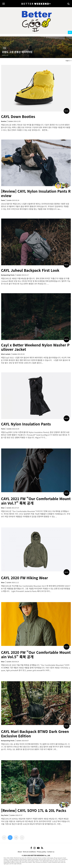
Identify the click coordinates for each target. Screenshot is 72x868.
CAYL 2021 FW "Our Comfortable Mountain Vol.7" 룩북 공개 (36, 501)
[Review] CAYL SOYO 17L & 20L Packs (34, 810)
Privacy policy (41, 852)
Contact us (51, 852)
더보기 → (69, 61)
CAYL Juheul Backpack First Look (30, 270)
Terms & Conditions (29, 852)
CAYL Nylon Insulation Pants (26, 424)
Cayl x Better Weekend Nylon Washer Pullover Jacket (35, 347)
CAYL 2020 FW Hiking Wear (24, 578)
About (20, 852)
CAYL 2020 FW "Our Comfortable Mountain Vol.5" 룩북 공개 (36, 654)
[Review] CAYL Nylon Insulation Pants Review (36, 193)
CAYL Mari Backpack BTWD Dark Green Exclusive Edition (35, 734)
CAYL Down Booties (18, 116)
